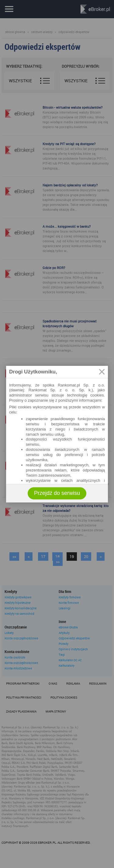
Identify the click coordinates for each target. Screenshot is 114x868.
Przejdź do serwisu (57, 493)
